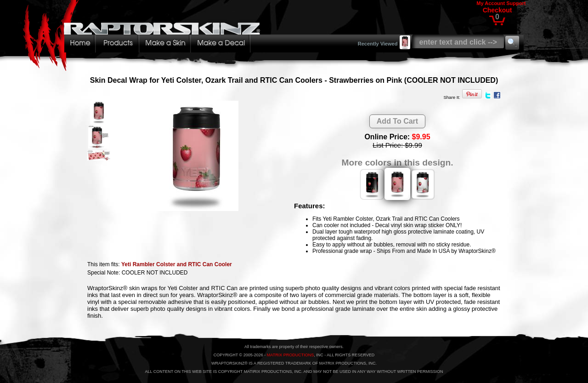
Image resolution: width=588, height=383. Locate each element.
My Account (491, 3)
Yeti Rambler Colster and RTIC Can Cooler (177, 264)
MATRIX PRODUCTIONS (290, 355)
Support (516, 3)
